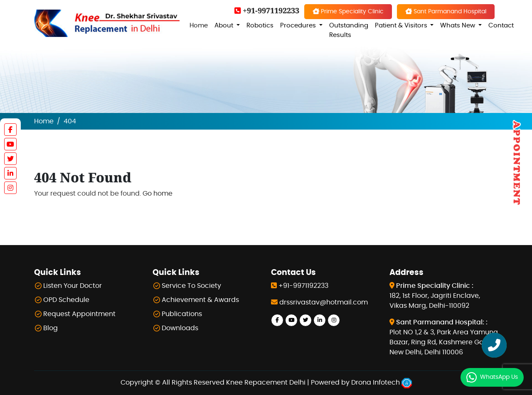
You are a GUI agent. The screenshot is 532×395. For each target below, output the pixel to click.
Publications (182, 314)
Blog (50, 328)
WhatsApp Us (499, 377)
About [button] (225, 26)
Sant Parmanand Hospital (446, 11)
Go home (158, 194)
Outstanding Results (349, 30)
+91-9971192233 (267, 10)
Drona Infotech (382, 383)
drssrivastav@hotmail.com (324, 302)
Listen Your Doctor (73, 286)
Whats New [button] (458, 26)
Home (199, 26)
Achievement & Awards (200, 300)
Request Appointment (79, 314)
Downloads (180, 328)
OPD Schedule (66, 300)
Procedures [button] (299, 26)
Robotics (260, 26)
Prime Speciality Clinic (348, 11)
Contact (501, 26)
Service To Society (191, 286)
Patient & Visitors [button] (402, 26)
